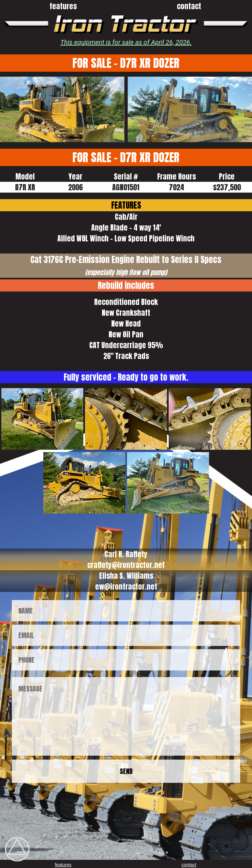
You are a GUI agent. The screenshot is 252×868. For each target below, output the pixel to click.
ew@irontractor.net (126, 586)
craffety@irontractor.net (126, 565)
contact (189, 6)
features (63, 6)
